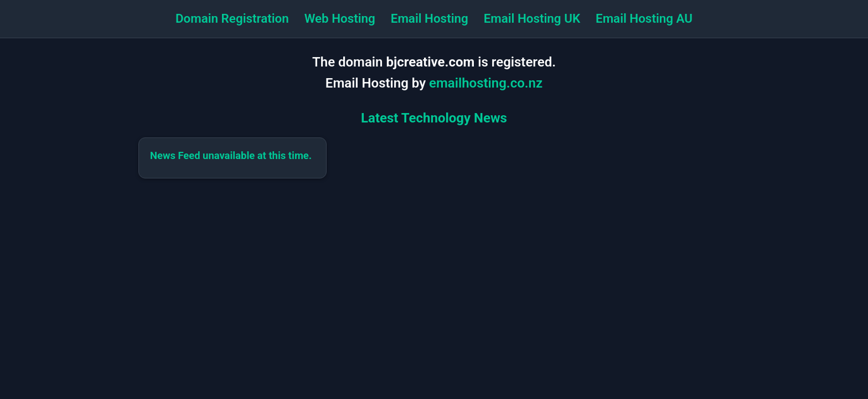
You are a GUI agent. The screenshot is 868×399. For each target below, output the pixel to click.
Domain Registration (232, 18)
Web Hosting (340, 18)
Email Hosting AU (644, 18)
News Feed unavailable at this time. (231, 155)
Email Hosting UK (532, 18)
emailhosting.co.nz (486, 83)
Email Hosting (430, 18)
